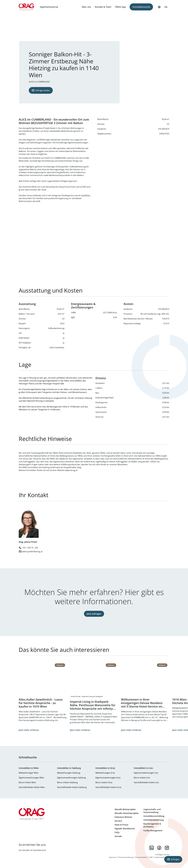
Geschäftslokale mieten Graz (108, 787)
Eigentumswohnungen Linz (146, 773)
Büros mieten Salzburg (67, 782)
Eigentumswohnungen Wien (31, 778)
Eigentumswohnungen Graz (108, 778)
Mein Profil (159, 8)
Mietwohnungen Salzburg (69, 773)
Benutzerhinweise (141, 857)
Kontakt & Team (103, 7)
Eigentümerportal (49, 7)
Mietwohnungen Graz (105, 773)
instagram (167, 848)
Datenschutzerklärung (126, 857)
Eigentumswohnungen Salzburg (71, 778)
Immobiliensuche (141, 7)
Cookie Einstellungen (161, 857)
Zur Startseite (26, 7)
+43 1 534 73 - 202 (30, 548)
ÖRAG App (120, 7)
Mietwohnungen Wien (29, 773)
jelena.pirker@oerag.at (32, 552)
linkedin (152, 848)
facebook (159, 848)
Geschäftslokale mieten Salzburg (72, 787)
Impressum (113, 857)
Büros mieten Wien (27, 782)
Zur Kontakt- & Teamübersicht (32, 850)
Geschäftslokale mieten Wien (32, 787)
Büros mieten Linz (142, 778)
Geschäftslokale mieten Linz (146, 782)
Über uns (86, 7)
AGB (151, 857)
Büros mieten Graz (104, 782)
